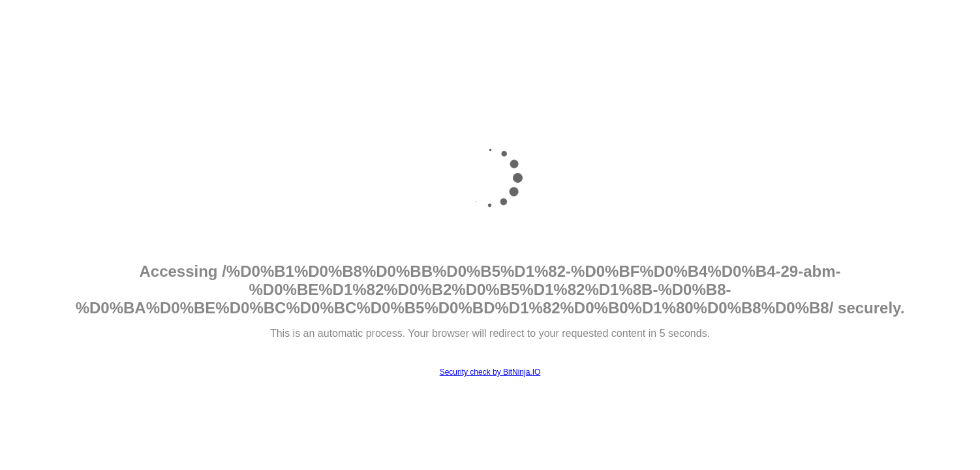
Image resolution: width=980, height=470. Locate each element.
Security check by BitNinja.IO (490, 372)
